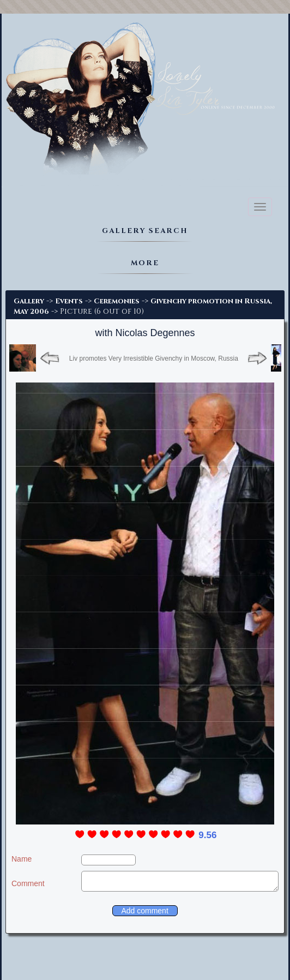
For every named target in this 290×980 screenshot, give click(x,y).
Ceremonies (117, 301)
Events (69, 301)
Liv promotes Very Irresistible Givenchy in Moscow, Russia (154, 358)
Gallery (29, 301)
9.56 (207, 835)
